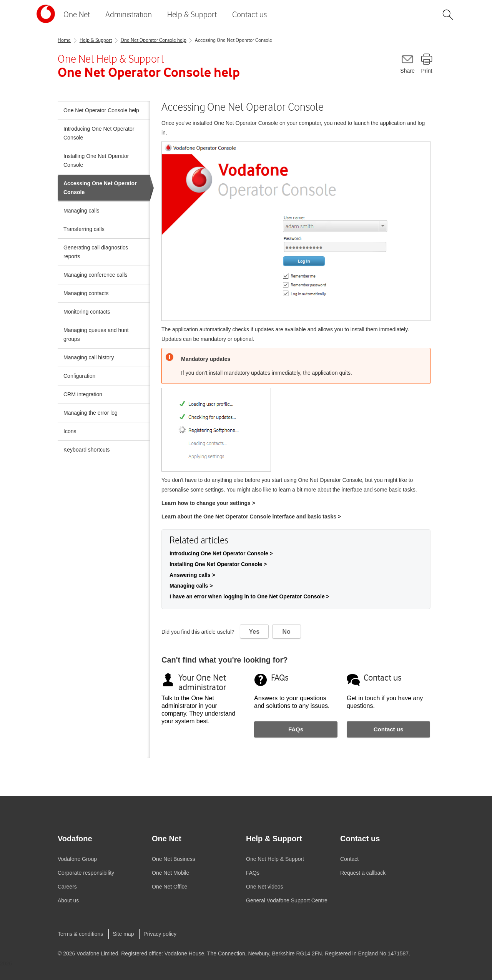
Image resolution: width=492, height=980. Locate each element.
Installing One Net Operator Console (96, 160)
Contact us (249, 14)
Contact (349, 859)
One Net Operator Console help (154, 40)
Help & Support (192, 14)
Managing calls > (191, 586)
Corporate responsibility (86, 873)
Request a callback (363, 873)
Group (77, 859)
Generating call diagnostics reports (96, 252)
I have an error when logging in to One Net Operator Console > (249, 596)
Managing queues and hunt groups (96, 335)
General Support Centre (287, 900)
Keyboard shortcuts (87, 450)
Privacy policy (160, 934)
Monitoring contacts (87, 312)
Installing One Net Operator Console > (218, 564)
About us (68, 900)
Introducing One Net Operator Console (99, 133)
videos (265, 887)
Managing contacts (86, 293)
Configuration (79, 376)
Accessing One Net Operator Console (234, 40)
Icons (70, 431)
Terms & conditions (80, 934)
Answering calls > (192, 575)
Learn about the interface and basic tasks (251, 517)
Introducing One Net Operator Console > (221, 553)
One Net (77, 14)
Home (64, 40)
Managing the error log (91, 413)
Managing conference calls (96, 275)
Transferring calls (84, 229)
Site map (123, 934)
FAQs (296, 729)
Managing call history (89, 357)
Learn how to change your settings (208, 503)
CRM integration (83, 394)
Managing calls (81, 211)
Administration (129, 14)
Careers (67, 887)
